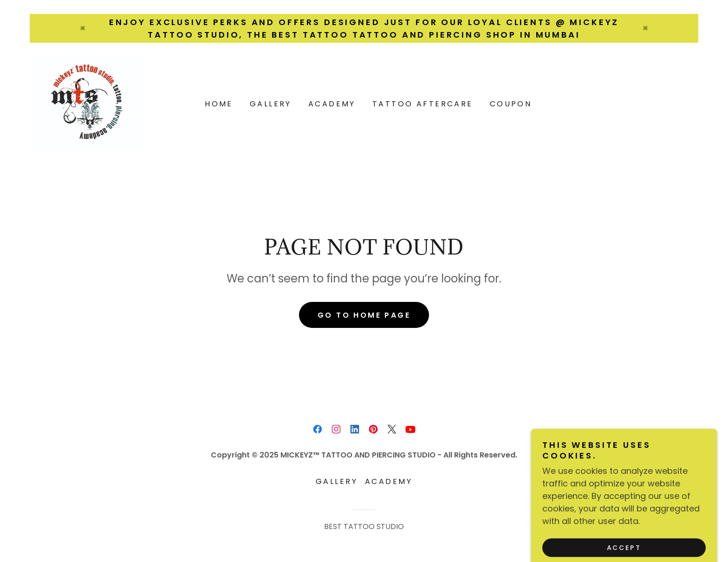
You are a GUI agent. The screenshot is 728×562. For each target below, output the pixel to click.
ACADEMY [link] (332, 104)
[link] (86, 103)
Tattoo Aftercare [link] (423, 104)
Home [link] (219, 104)
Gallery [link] (271, 104)
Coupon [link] (511, 104)
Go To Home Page (364, 315)
